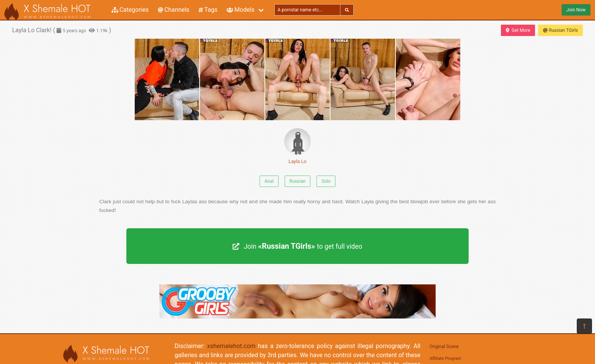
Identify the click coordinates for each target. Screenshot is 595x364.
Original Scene (444, 347)
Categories (130, 10)
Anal (269, 181)
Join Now (576, 10)
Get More (518, 30)
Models (240, 10)
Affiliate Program (445, 359)
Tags (208, 10)
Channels (174, 10)
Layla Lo (297, 146)
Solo (326, 181)
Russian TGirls (560, 30)
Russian (297, 181)
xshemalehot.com (231, 346)
